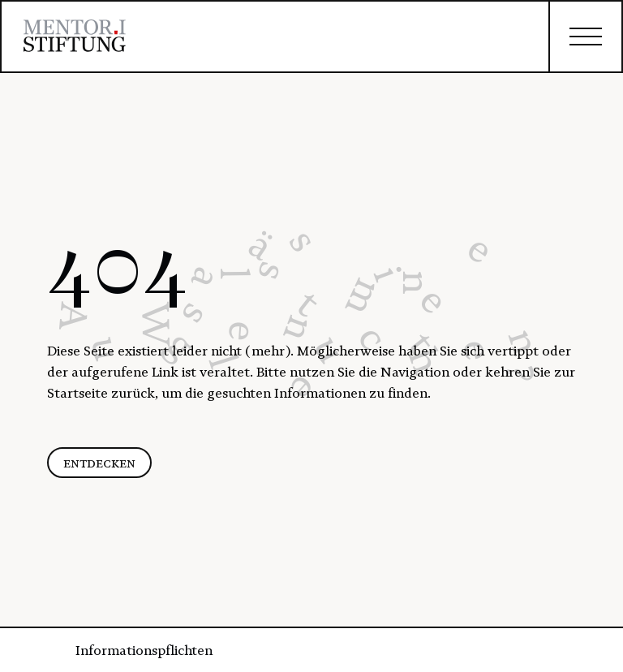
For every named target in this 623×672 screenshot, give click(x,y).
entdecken (99, 463)
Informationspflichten (144, 650)
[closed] (585, 37)
